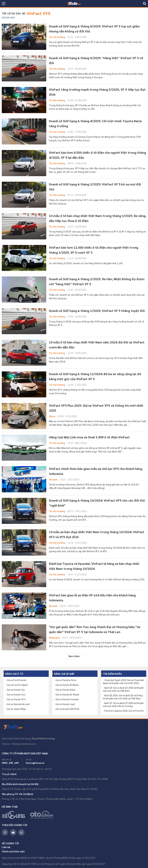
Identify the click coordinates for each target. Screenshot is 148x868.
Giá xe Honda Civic (16, 695)
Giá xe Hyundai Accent (18, 704)
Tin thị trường (57, 37)
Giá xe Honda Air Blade (67, 695)
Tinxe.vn (15, 727)
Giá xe (52, 416)
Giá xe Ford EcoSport (17, 685)
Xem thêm (74, 656)
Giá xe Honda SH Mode (67, 685)
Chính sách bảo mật (13, 851)
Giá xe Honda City (16, 690)
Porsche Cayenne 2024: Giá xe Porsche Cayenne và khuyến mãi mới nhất (123, 712)
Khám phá (54, 638)
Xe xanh (53, 479)
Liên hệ (6, 847)
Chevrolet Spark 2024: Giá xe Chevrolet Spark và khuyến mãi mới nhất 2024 (123, 682)
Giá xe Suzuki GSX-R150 (67, 709)
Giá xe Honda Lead (65, 704)
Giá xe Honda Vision (65, 690)
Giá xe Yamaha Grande (67, 699)
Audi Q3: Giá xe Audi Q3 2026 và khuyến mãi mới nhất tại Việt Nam (123, 689)
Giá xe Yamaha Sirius (66, 680)
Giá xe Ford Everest (17, 680)
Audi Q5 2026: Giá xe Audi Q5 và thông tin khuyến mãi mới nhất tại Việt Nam (123, 697)
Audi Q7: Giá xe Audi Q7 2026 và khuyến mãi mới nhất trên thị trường (123, 705)
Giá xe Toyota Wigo (16, 709)
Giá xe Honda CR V (16, 699)
